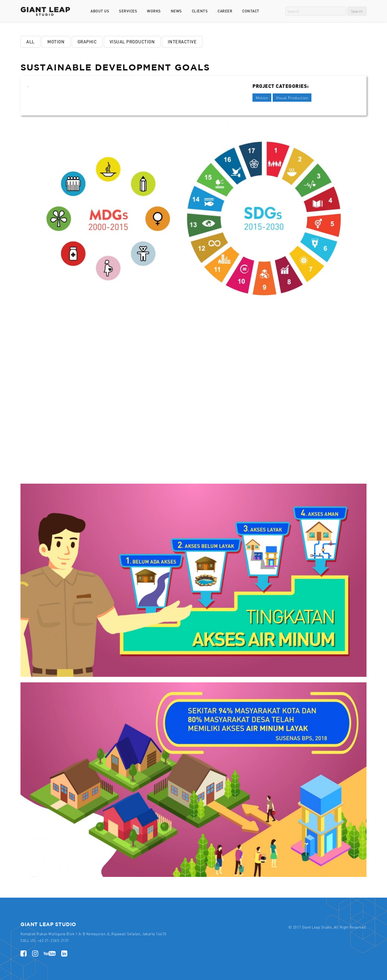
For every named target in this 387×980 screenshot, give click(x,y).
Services (128, 11)
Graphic (87, 42)
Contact (251, 11)
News (176, 11)
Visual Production (132, 42)
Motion (56, 42)
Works (154, 11)
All (30, 42)
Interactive (182, 42)
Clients (200, 11)
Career (225, 11)
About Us (100, 11)
